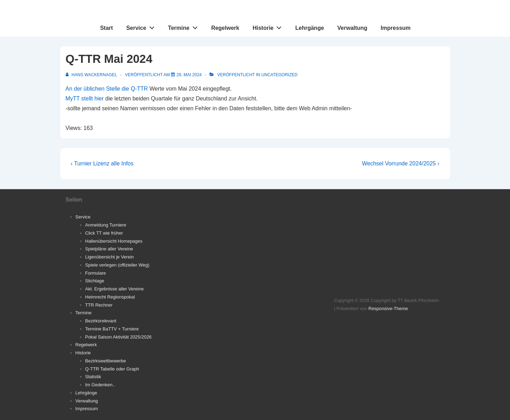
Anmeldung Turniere (106, 225)
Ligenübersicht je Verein (110, 257)
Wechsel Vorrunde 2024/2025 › (400, 163)
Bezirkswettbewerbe (106, 361)
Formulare (96, 273)
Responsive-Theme (388, 309)
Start (106, 28)
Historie (269, 26)
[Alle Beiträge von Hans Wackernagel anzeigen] (92, 75)
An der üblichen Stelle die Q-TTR (107, 89)
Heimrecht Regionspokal (110, 297)
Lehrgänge (310, 28)
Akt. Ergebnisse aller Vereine (115, 289)
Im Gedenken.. (100, 385)
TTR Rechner (99, 305)
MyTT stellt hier (85, 99)
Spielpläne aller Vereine (109, 249)
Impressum (395, 28)
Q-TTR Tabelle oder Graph (112, 369)
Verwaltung (352, 28)
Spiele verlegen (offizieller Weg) (117, 265)
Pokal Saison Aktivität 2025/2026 (118, 337)
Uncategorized (280, 75)
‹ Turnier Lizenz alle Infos (102, 163)
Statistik (93, 377)
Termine (185, 26)
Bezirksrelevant (101, 321)
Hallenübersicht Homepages (114, 241)
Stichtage (95, 281)
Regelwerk (225, 28)
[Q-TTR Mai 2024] (189, 75)
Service (142, 26)
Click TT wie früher (104, 233)
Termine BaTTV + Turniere (112, 329)
